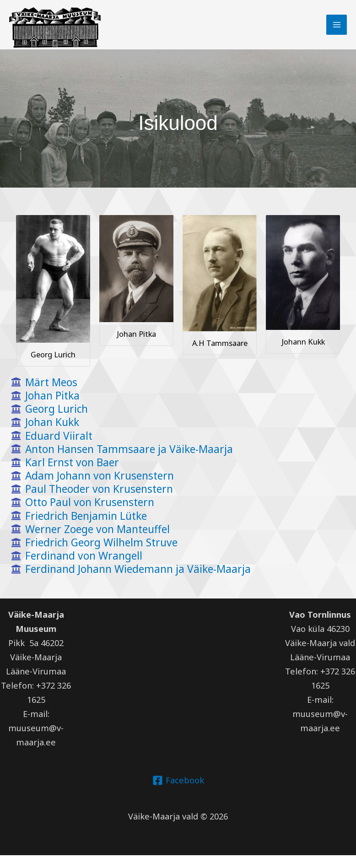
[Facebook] (178, 793)
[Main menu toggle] (336, 24)
